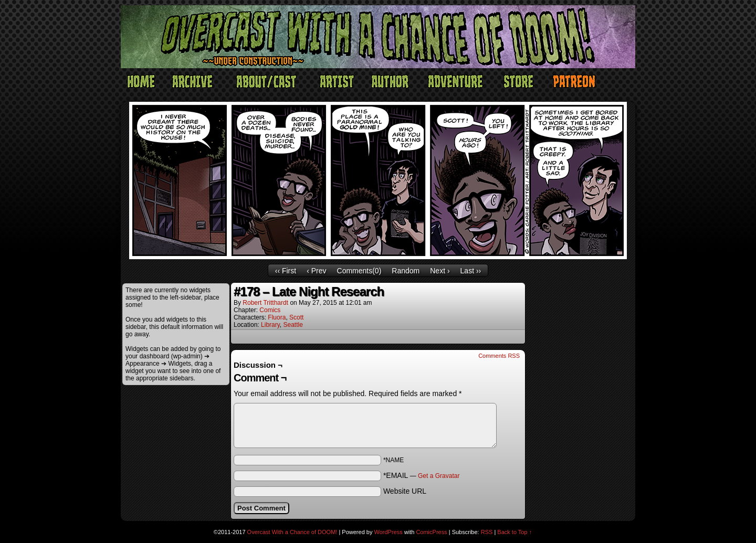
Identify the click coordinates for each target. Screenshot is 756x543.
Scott (296, 317)
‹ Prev (316, 271)
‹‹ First (286, 271)
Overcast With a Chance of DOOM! (292, 532)
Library (270, 325)
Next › (440, 271)
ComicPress (431, 532)
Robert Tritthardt (265, 303)
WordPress (388, 532)
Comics (270, 310)
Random (406, 271)
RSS (487, 532)
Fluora (277, 317)
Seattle (293, 325)
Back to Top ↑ (514, 532)
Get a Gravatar (439, 476)
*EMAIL (422, 475)
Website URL (405, 491)
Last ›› (471, 271)
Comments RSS (499, 356)
